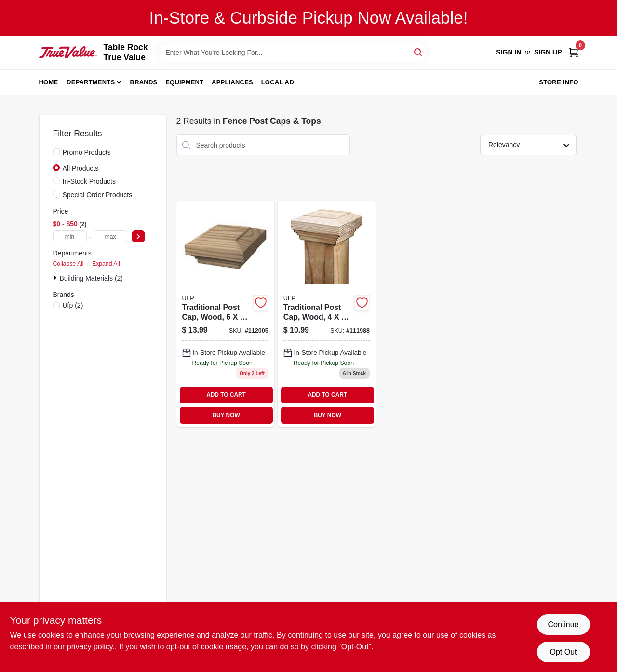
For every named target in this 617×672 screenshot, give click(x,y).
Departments (91, 82)
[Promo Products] (56, 152)
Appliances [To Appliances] (232, 82)
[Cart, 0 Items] (574, 52)
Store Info (558, 82)
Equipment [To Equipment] (184, 82)
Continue (563, 625)
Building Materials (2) (92, 278)
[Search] (419, 52)
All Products (81, 168)
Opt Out (563, 652)
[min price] (70, 236)
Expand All (106, 264)
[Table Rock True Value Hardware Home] (68, 52)
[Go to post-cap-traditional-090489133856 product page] (225, 314)
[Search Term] (293, 53)
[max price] (110, 236)
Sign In (509, 52)
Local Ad (278, 82)
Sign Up (548, 52)
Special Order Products (98, 195)
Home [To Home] (49, 82)
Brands (144, 82)
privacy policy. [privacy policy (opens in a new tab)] (91, 647)
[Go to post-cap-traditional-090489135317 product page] (327, 314)
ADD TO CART (226, 395)
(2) (73, 305)
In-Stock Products (89, 181)
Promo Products (87, 152)
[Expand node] (56, 278)
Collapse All (68, 264)
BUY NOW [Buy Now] (226, 415)
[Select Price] (138, 236)
